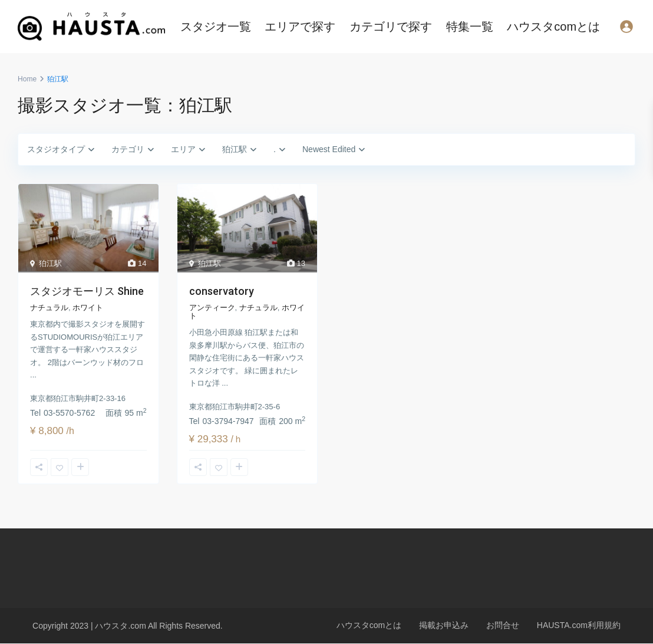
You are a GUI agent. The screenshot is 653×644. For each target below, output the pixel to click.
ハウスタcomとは (553, 27)
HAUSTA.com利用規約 (579, 625)
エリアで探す (300, 27)
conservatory (222, 291)
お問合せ (503, 625)
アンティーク (212, 308)
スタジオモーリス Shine (87, 291)
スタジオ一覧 (216, 27)
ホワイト (88, 308)
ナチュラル (49, 308)
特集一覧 (470, 27)
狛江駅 (50, 263)
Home (27, 79)
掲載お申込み (444, 625)
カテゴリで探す (391, 27)
